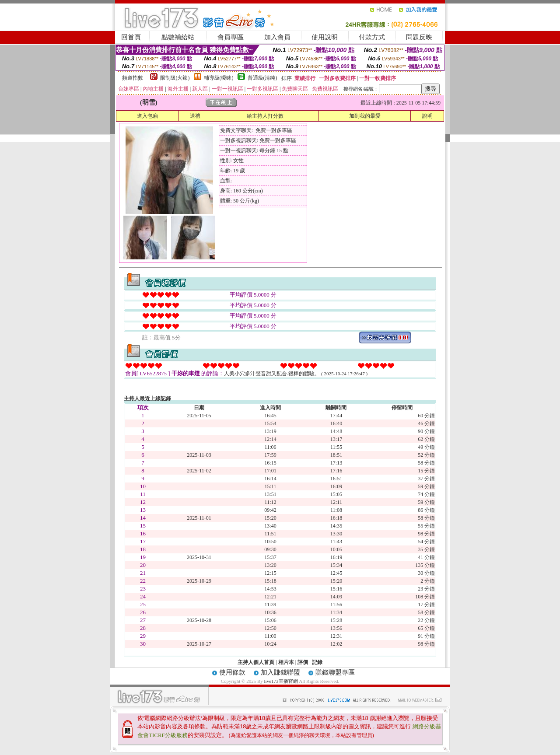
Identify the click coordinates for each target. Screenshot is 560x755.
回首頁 (131, 37)
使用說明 (325, 37)
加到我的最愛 (365, 116)
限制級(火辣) (175, 78)
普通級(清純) (262, 78)
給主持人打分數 (265, 116)
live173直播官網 (281, 681)
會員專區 (231, 37)
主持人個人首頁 (256, 662)
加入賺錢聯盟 (280, 672)
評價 (303, 662)
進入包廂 (147, 116)
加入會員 (277, 37)
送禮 (195, 116)
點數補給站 (178, 37)
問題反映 (419, 37)
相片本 (286, 662)
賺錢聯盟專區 (335, 672)
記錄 (317, 662)
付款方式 (372, 37)
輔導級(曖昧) (219, 78)
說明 (427, 116)
